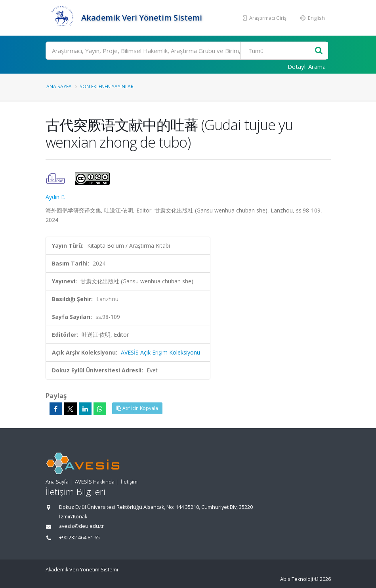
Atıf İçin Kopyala (137, 408)
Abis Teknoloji (297, 579)
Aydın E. (55, 197)
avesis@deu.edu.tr (81, 526)
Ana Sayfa (59, 86)
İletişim (129, 482)
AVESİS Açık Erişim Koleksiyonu (160, 352)
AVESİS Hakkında (95, 482)
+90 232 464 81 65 (79, 538)
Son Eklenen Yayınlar (107, 86)
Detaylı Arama (307, 66)
